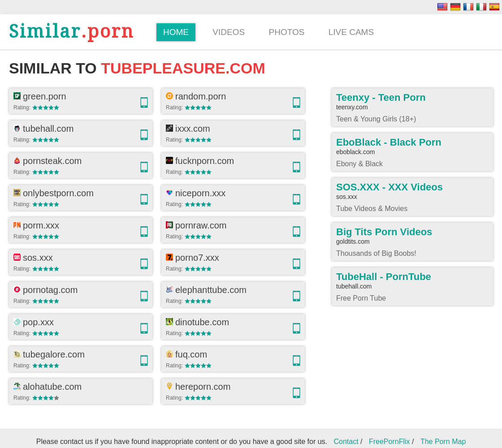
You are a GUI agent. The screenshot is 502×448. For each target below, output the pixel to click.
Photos (287, 32)
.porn (71, 32)
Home (176, 32)
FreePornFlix (389, 442)
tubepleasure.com (183, 68)
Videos (229, 32)
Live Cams (351, 32)
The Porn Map (443, 442)
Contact (346, 442)
